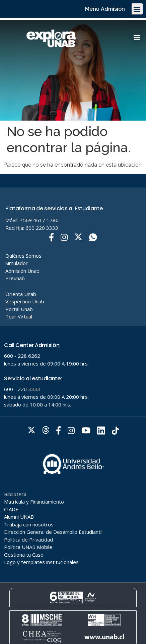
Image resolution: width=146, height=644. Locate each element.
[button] (137, 9)
